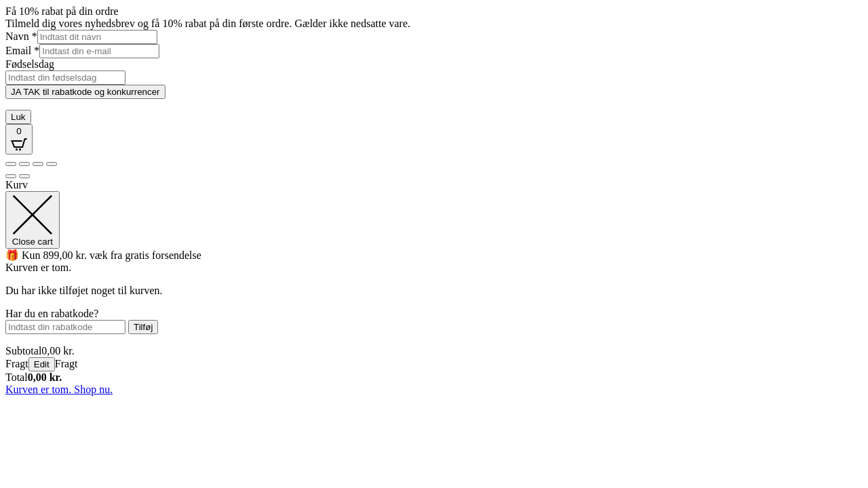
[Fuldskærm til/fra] (24, 164)
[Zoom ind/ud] (11, 164)
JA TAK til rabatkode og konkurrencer (85, 92)
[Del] (38, 164)
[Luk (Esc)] (52, 164)
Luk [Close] (18, 117)
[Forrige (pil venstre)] (11, 176)
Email (22, 50)
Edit (42, 364)
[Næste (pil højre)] (24, 176)
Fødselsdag (30, 64)
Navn (21, 36)
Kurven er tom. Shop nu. (59, 389)
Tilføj (143, 327)
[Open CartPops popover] (19, 139)
